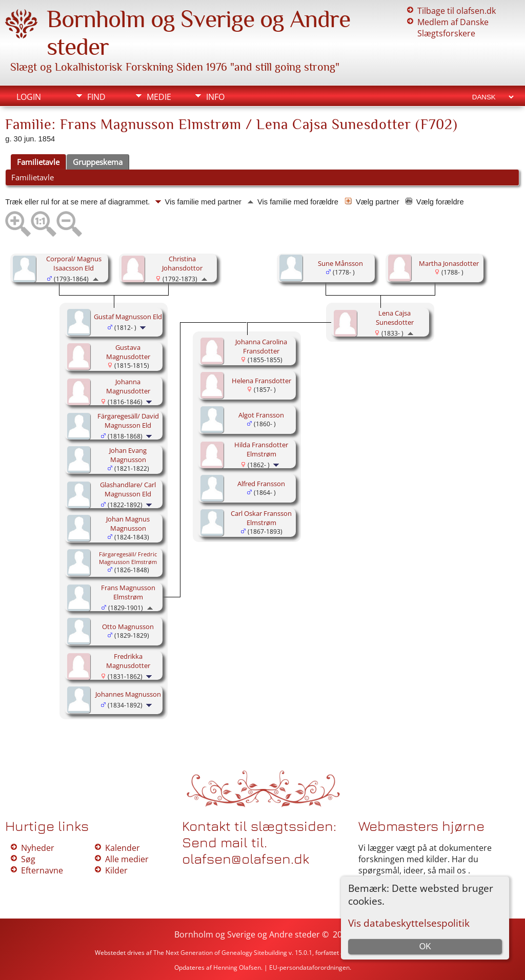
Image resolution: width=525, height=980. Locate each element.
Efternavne (42, 870)
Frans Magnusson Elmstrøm (128, 592)
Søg (28, 859)
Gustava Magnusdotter (128, 352)
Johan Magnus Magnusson (128, 524)
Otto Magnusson (128, 627)
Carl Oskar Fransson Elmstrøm (261, 518)
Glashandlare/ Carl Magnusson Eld (128, 489)
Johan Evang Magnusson (128, 455)
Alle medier (127, 859)
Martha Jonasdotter (449, 263)
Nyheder (38, 848)
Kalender (123, 848)
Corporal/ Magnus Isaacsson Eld (74, 263)
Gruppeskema (98, 162)
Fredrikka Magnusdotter (128, 661)
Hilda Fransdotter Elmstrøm (261, 449)
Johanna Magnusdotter (128, 386)
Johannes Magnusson (128, 694)
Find (96, 97)
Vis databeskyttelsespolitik (409, 923)
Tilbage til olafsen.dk (457, 11)
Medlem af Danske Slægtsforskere (453, 28)
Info (215, 97)
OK (425, 946)
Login (29, 97)
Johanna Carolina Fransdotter (261, 346)
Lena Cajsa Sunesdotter (395, 318)
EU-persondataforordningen (309, 967)
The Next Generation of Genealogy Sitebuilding (220, 953)
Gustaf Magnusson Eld (128, 317)
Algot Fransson (261, 415)
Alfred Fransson (261, 484)
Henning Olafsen (237, 967)
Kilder (116, 870)
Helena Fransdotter (261, 381)
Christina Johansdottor (182, 263)
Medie (159, 97)
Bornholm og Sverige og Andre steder (247, 934)
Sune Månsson (340, 263)
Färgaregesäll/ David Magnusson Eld (128, 421)
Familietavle (38, 162)
